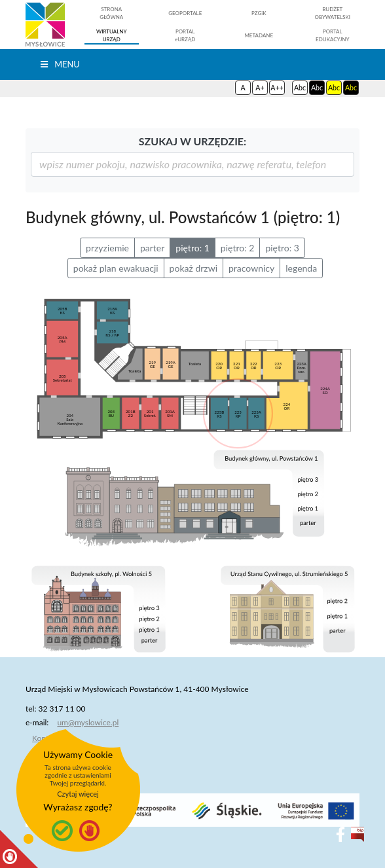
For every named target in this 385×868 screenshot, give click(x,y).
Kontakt (46, 738)
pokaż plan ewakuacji (116, 268)
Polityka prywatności (68, 754)
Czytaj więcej (78, 794)
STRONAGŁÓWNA (111, 13)
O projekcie (52, 785)
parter (152, 248)
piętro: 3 (282, 248)
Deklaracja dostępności (72, 769)
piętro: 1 (192, 248)
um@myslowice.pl (88, 722)
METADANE (259, 35)
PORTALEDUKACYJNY (332, 35)
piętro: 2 (238, 248)
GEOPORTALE (185, 13)
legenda (301, 268)
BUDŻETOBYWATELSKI (332, 13)
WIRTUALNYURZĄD (111, 35)
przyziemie (107, 248)
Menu (59, 64)
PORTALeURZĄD (185, 35)
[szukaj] (192, 164)
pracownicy (251, 268)
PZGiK (259, 13)
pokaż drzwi (193, 268)
